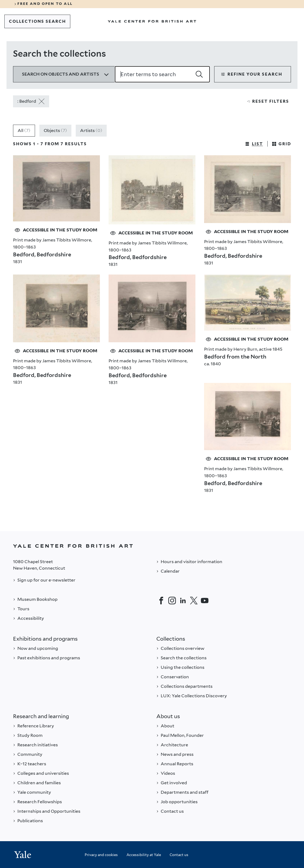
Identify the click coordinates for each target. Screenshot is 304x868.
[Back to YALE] (152, 546)
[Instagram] (172, 601)
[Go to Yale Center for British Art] (152, 21)
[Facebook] (161, 601)
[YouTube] (205, 601)
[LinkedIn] (183, 601)
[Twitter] (194, 601)
